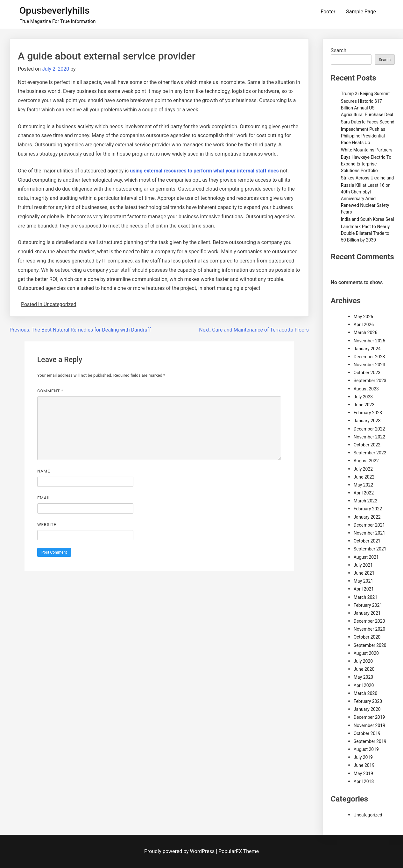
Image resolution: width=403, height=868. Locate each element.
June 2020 (364, 669)
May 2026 (363, 317)
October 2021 (367, 541)
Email (44, 498)
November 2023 (369, 365)
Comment (50, 391)
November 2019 (369, 725)
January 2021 (367, 613)
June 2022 (364, 477)
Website (47, 525)
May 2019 (363, 773)
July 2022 (363, 469)
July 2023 (363, 397)
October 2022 (367, 445)
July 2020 (363, 661)
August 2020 (366, 653)
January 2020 (367, 709)
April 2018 (364, 781)
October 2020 (367, 637)
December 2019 (369, 717)
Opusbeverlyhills (55, 10)
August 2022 (366, 461)
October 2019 (367, 733)
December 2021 (369, 525)
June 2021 (364, 573)
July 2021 (363, 565)
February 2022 (368, 509)
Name (44, 471)
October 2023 (367, 373)
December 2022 (369, 429)
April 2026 (364, 325)
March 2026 (365, 332)
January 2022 (367, 517)
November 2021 (369, 533)
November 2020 (369, 629)
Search (339, 50)
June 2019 (364, 765)
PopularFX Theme (239, 851)
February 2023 (368, 413)
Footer (328, 12)
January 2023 (367, 421)
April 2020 (364, 685)
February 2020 (368, 701)
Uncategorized (368, 815)
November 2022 (369, 437)
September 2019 (370, 741)
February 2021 (368, 605)
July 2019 (363, 757)
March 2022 (365, 501)
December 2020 (369, 621)
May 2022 (363, 485)
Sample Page (361, 12)
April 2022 (364, 493)
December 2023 (369, 357)
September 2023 (370, 381)
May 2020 (363, 677)
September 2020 (370, 645)
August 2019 (366, 749)
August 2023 (366, 389)
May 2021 (363, 581)
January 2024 (367, 349)
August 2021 (366, 557)
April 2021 (364, 589)
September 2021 (370, 549)
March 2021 (365, 597)
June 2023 (364, 405)
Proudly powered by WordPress (180, 851)
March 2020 (365, 693)
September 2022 (370, 453)
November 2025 (369, 341)
